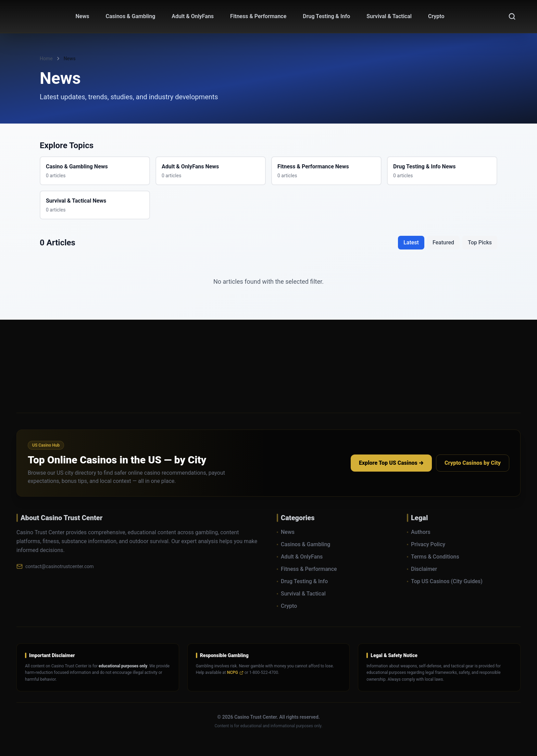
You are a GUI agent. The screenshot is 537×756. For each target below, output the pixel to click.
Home (46, 59)
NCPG (235, 672)
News (286, 532)
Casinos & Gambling (303, 544)
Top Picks (480, 242)
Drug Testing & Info (302, 581)
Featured (443, 242)
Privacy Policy (426, 544)
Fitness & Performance (307, 569)
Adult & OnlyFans (300, 557)
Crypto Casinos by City (473, 463)
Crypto (287, 606)
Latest (411, 242)
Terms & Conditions (433, 557)
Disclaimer (422, 569)
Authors (419, 532)
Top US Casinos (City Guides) (445, 581)
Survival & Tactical (301, 594)
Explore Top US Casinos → (391, 463)
